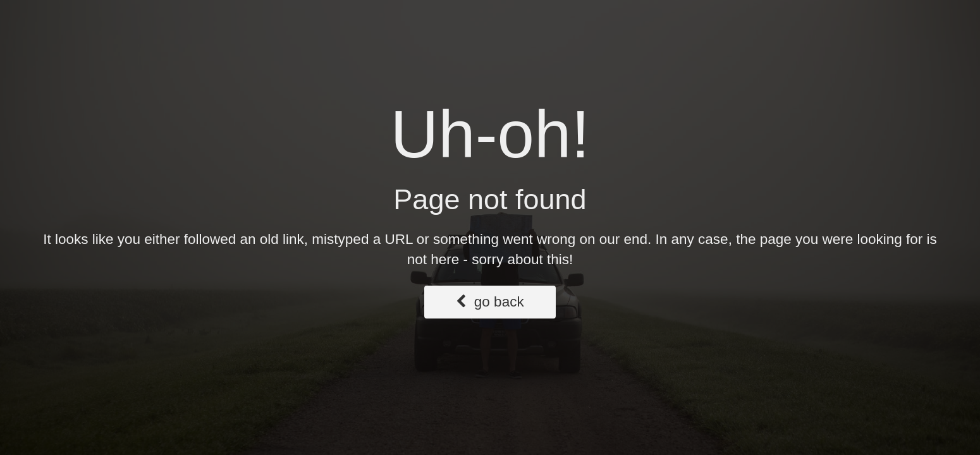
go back (490, 302)
